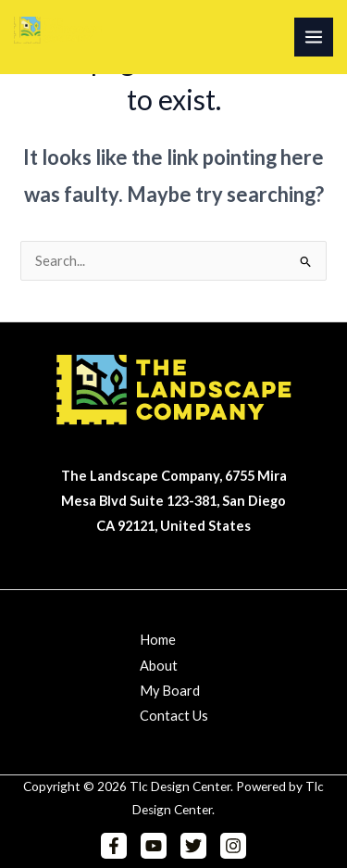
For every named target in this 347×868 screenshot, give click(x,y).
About (159, 666)
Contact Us (174, 716)
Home (158, 640)
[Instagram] (233, 846)
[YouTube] (154, 846)
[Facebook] (114, 846)
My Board (170, 691)
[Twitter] (193, 846)
